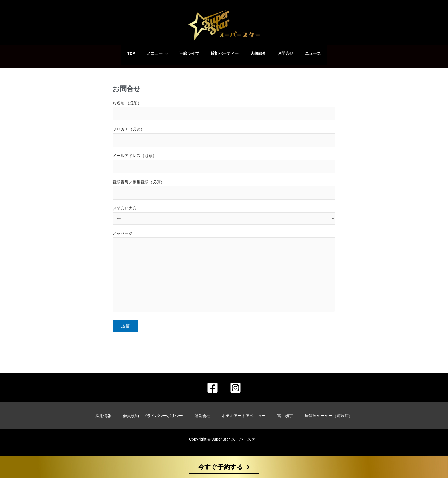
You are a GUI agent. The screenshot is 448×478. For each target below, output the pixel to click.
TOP (141, 53)
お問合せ (279, 53)
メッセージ (224, 277)
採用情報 (103, 417)
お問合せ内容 (224, 218)
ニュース (303, 53)
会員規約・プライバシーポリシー (153, 417)
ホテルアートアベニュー (244, 417)
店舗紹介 (255, 53)
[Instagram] (235, 390)
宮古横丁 (285, 417)
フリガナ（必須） (224, 138)
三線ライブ (193, 53)
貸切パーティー (225, 53)
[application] (172, 53)
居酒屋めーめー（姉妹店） (329, 417)
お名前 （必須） (224, 111)
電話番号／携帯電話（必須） (224, 191)
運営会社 (202, 417)
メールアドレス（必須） (224, 165)
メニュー (164, 53)
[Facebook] (213, 390)
